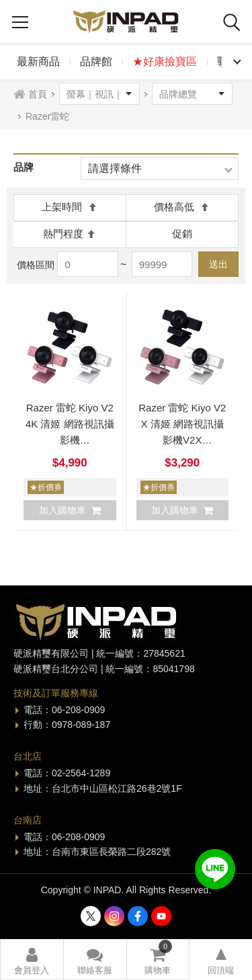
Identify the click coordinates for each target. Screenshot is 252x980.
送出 (218, 264)
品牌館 (96, 62)
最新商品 (38, 62)
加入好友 (215, 869)
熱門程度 (70, 234)
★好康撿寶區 (165, 62)
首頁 (38, 94)
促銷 (182, 234)
